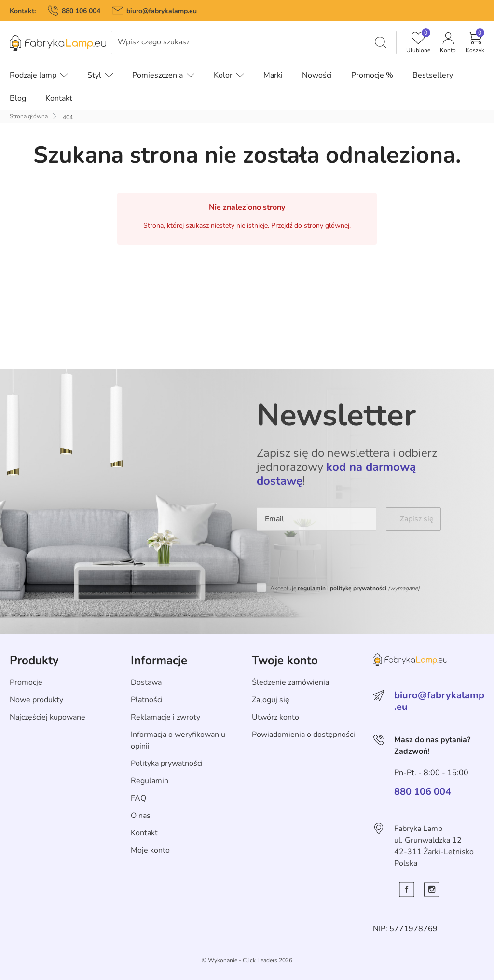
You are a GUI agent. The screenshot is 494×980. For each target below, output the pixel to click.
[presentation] (330, 559)
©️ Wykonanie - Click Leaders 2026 (247, 960)
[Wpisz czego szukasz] (381, 42)
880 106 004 (81, 11)
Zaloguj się (271, 700)
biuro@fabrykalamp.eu (162, 11)
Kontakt (144, 833)
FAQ (138, 798)
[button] (475, 42)
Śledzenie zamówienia (290, 682)
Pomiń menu (22, 49)
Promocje (26, 682)
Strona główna (29, 116)
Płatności (147, 700)
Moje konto (150, 850)
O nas (141, 816)
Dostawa (146, 682)
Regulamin (150, 781)
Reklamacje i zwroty (165, 717)
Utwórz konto (275, 717)
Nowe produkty (36, 700)
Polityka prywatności (167, 763)
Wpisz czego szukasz (154, 42)
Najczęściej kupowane (48, 717)
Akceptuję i (345, 588)
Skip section (31, 639)
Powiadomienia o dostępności (303, 735)
